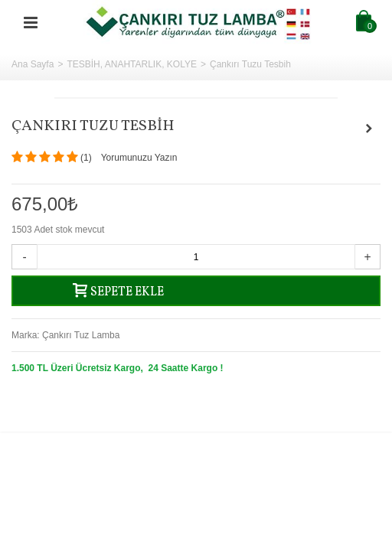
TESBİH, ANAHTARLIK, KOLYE (132, 64)
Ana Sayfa (33, 64)
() (86, 158)
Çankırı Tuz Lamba (81, 335)
